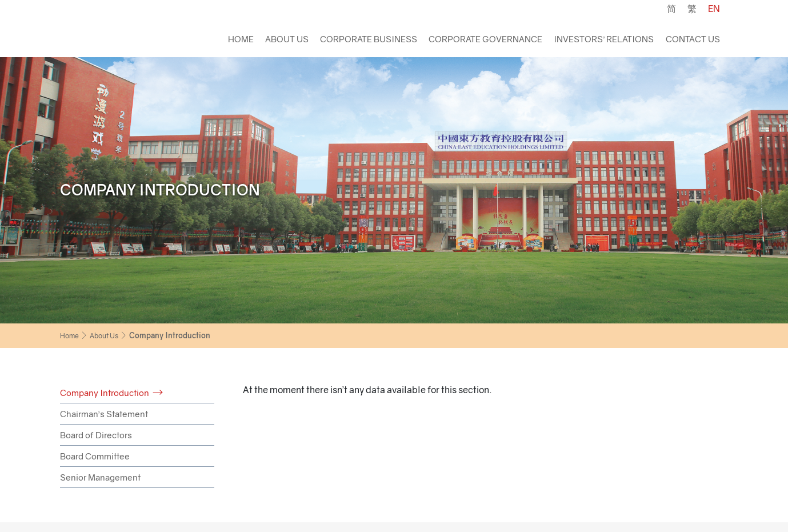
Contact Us (693, 39)
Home (241, 39)
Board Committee (95, 456)
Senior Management (100, 477)
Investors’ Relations (604, 39)
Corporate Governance (485, 39)
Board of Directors (96, 435)
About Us (287, 39)
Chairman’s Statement (104, 414)
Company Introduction (105, 393)
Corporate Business (369, 39)
